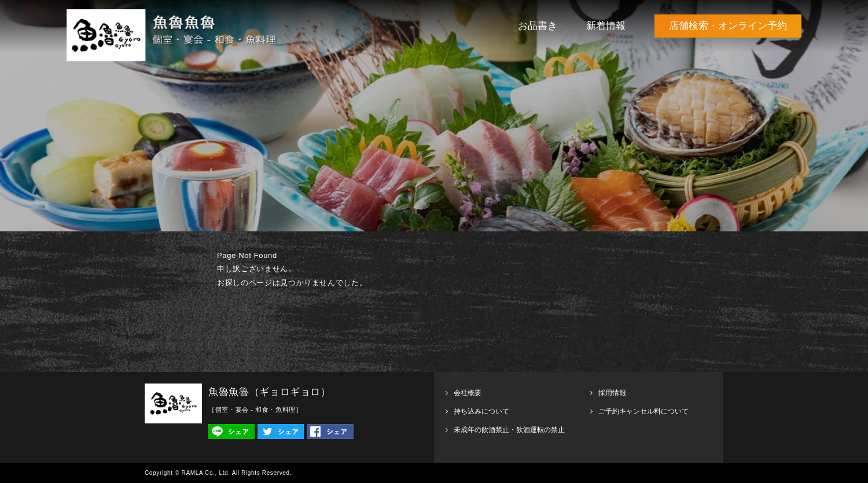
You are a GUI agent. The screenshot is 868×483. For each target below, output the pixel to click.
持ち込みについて (481, 411)
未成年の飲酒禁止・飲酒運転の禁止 (509, 430)
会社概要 (468, 393)
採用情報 (612, 393)
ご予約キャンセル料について (643, 411)
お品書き (538, 26)
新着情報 (606, 26)
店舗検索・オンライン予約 (728, 26)
